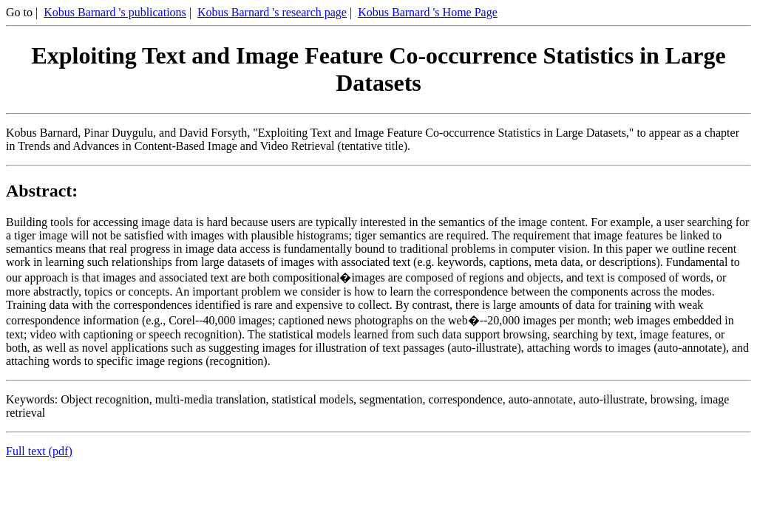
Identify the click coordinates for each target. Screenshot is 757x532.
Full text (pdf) (39, 451)
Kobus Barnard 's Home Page (428, 12)
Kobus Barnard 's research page (272, 12)
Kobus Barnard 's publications (115, 12)
